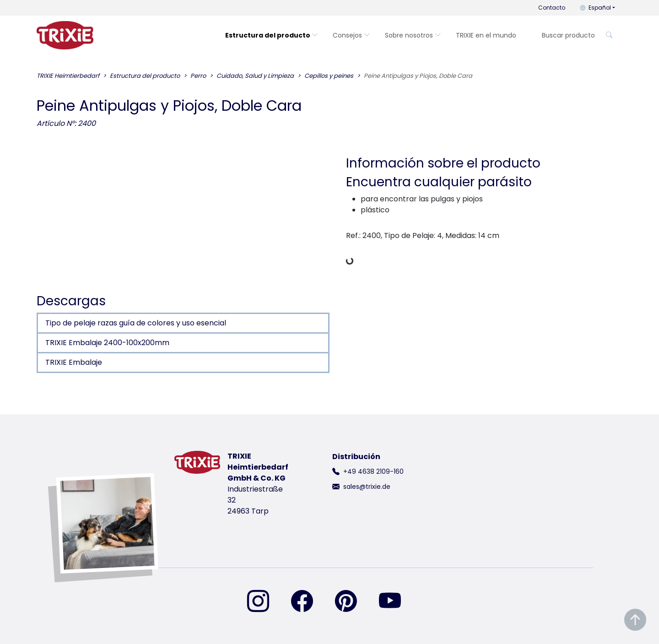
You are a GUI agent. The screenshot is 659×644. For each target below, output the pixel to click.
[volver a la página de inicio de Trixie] (65, 35)
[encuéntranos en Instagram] (264, 602)
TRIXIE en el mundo (486, 35)
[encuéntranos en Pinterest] (351, 602)
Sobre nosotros (413, 35)
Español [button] (595, 8)
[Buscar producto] (568, 35)
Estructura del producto (272, 35)
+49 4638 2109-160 (373, 471)
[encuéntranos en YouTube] (395, 602)
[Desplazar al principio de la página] (635, 620)
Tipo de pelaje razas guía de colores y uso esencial (136, 323)
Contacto (552, 8)
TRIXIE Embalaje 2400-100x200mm (107, 343)
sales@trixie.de (367, 487)
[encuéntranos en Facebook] (308, 602)
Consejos (351, 35)
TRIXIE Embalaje (74, 362)
